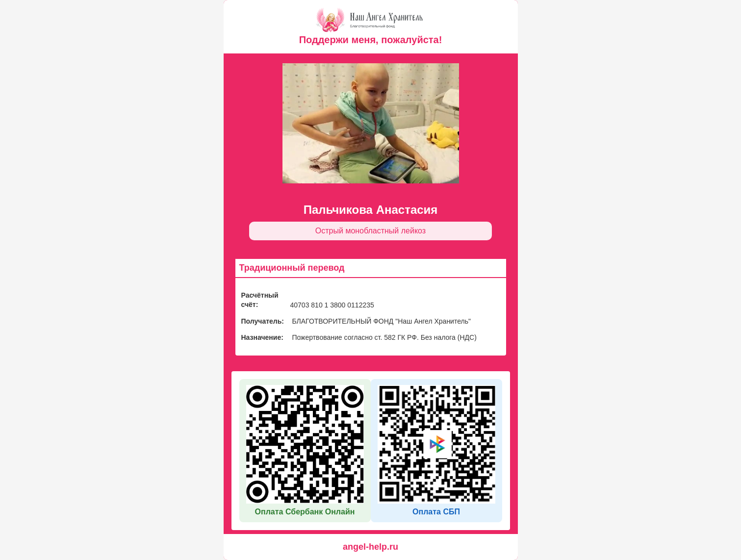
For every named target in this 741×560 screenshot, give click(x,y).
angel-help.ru (370, 547)
